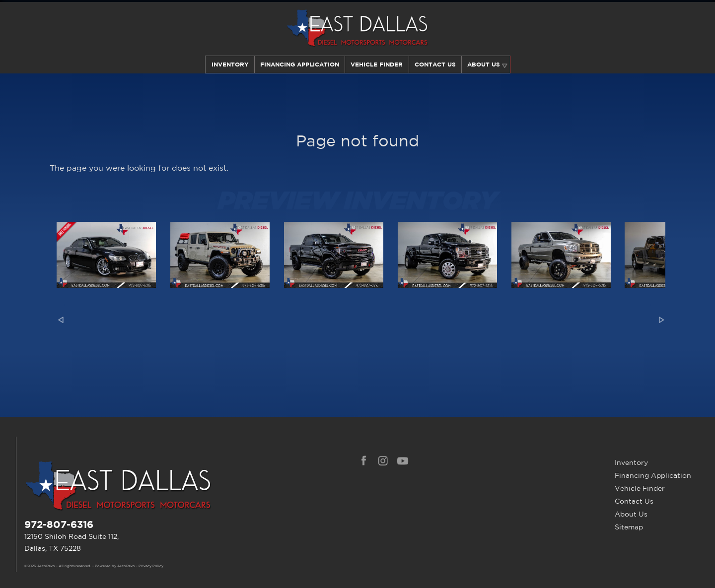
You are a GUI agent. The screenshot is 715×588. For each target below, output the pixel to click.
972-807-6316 (59, 524)
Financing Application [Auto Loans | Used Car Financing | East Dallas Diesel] (299, 64)
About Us (631, 514)
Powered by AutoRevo (115, 566)
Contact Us (634, 501)
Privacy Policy (151, 566)
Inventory (229, 64)
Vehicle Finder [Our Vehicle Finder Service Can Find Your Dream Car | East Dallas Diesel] (377, 64)
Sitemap (629, 527)
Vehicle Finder (640, 488)
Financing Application (653, 475)
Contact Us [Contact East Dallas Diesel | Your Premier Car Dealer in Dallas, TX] (435, 64)
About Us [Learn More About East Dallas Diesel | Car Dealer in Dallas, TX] (485, 64)
